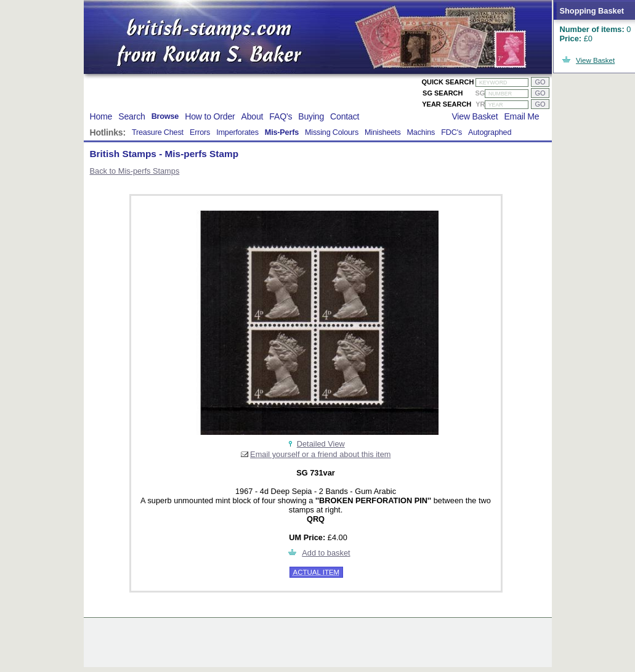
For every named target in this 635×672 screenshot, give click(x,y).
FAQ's (281, 116)
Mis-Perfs (282, 132)
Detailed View (321, 444)
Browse (165, 116)
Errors (200, 132)
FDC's (451, 132)
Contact (345, 116)
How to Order (210, 116)
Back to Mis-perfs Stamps (135, 171)
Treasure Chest (158, 132)
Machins (421, 132)
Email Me (521, 116)
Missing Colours (332, 132)
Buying (311, 116)
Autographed (490, 132)
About (253, 116)
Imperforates (237, 132)
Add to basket (326, 553)
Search (131, 116)
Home (101, 116)
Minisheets (383, 132)
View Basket (595, 60)
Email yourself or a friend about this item (320, 454)
